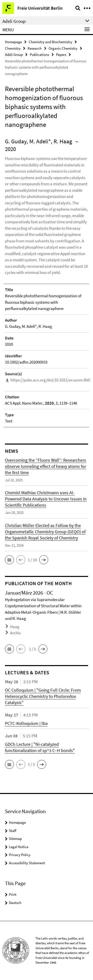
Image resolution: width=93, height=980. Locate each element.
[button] (9, 560)
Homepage (13, 42)
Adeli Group (14, 55)
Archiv (15, 633)
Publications (39, 55)
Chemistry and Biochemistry (50, 42)
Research (35, 48)
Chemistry (13, 48)
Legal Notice (19, 847)
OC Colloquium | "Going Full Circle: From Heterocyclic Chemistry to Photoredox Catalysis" (43, 696)
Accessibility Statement (27, 863)
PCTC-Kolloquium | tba (26, 723)
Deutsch (15, 903)
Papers (61, 55)
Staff (13, 831)
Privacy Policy (20, 855)
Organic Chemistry (63, 48)
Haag (15, 627)
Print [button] (13, 894)
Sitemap (15, 839)
